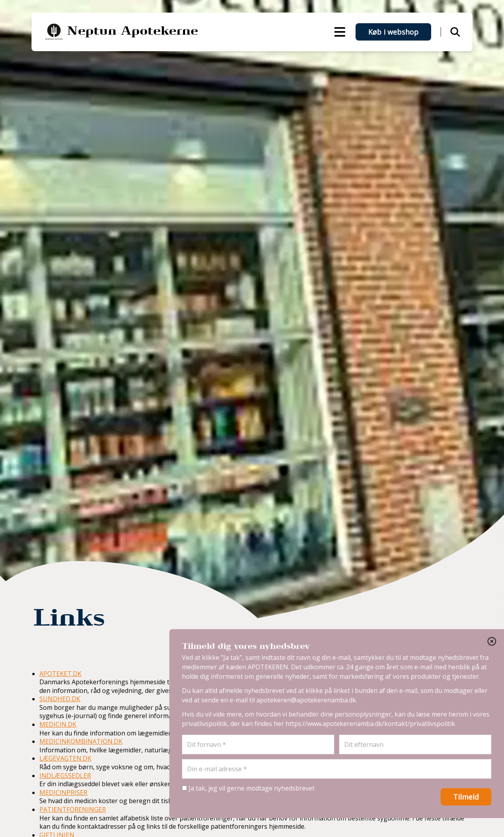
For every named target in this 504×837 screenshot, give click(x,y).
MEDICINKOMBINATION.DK (81, 741)
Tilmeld (466, 797)
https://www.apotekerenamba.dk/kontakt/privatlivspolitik (370, 724)
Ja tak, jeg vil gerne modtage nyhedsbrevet (248, 788)
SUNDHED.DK (60, 699)
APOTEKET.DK (60, 674)
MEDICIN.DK (58, 724)
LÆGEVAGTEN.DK (65, 758)
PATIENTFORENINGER (73, 809)
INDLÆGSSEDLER (65, 776)
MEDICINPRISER (63, 793)
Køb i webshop (393, 32)
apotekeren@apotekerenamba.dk (306, 700)
